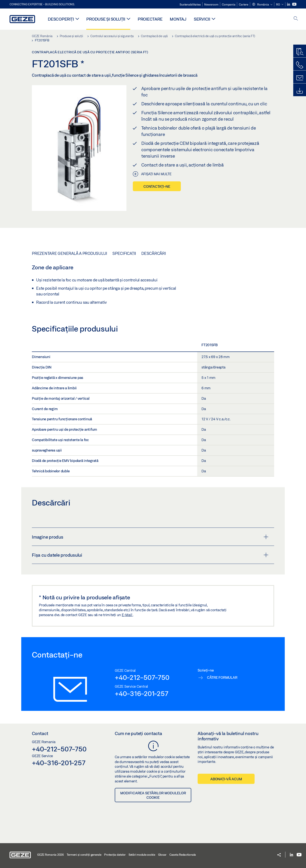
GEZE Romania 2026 (50, 855)
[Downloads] (300, 91)
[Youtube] (294, 4)
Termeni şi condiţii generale (84, 855)
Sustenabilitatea (190, 4)
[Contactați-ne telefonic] (300, 65)
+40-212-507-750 (142, 677)
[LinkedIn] (289, 4)
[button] (262, 5)
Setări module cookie (142, 855)
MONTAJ (178, 19)
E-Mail (127, 615)
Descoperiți (61, 19)
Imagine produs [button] (150, 537)
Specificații (124, 253)
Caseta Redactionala (183, 855)
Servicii (202, 19)
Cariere (243, 4)
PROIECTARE (150, 19)
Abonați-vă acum (226, 779)
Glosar (162, 855)
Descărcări (154, 253)
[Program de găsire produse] (300, 52)
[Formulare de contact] (300, 78)
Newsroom (211, 4)
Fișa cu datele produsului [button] (150, 555)
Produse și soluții (106, 19)
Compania (229, 4)
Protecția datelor (115, 855)
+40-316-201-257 (141, 693)
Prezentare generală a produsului (69, 253)
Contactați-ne (157, 186)
